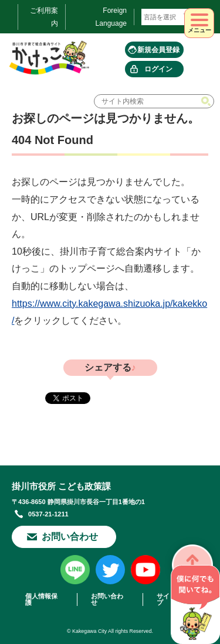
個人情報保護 (41, 600)
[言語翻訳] (168, 17)
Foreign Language (111, 17)
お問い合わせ (70, 537)
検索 (207, 101)
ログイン (158, 69)
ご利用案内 (44, 17)
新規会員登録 (158, 50)
